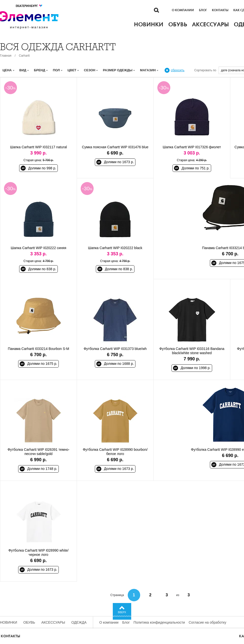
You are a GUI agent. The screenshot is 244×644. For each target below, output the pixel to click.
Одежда (79, 622)
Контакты (220, 10)
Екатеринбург (29, 6)
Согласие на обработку (208, 622)
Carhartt (24, 56)
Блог (203, 10)
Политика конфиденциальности (159, 622)
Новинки (9, 622)
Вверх (122, 612)
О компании (183, 10)
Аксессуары (53, 622)
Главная (6, 56)
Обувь (29, 622)
